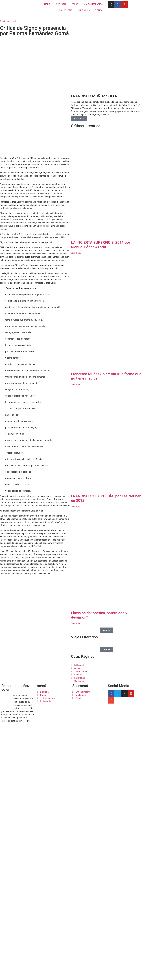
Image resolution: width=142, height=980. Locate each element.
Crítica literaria (10, 21)
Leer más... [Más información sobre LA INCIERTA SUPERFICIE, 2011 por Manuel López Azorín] (76, 329)
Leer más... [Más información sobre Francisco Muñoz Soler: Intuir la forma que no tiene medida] (76, 460)
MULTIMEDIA (84, 10)
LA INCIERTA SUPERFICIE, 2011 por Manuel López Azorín (101, 321)
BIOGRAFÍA (61, 4)
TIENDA (99, 10)
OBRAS (75, 4)
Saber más (79, 195)
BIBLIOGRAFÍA (65, 10)
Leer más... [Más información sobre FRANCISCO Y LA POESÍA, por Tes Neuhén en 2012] (76, 583)
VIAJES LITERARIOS (93, 4)
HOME (47, 4)
